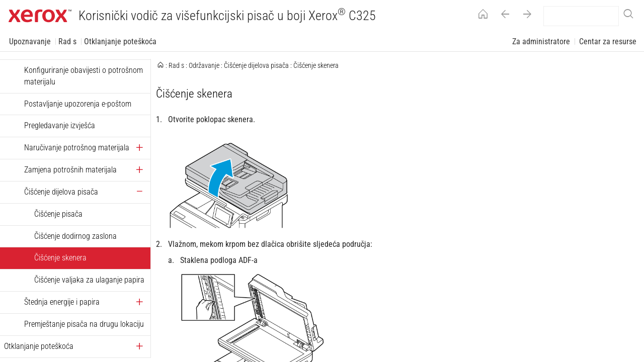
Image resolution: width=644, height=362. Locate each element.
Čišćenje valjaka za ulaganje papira (89, 280)
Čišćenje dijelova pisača (61, 192)
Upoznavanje (30, 41)
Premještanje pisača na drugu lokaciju (84, 324)
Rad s (67, 41)
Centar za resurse (608, 41)
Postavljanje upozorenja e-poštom (78, 104)
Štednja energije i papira (62, 302)
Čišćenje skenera (60, 258)
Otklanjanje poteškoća (120, 41)
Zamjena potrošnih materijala (70, 170)
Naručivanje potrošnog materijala (77, 148)
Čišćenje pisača (58, 214)
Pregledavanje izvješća (60, 125)
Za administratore (541, 41)
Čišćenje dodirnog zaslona (75, 236)
